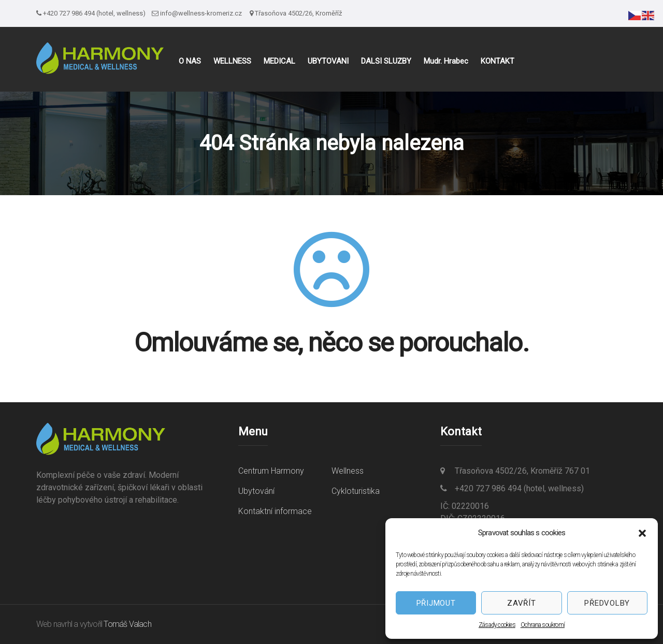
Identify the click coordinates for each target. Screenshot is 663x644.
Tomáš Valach (127, 624)
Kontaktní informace (275, 511)
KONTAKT (498, 61)
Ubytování (256, 491)
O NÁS (190, 61)
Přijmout (436, 603)
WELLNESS (232, 61)
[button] (642, 533)
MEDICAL (279, 61)
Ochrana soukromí (543, 625)
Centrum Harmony (271, 471)
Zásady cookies (497, 625)
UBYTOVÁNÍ (328, 61)
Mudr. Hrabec (446, 61)
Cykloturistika (356, 491)
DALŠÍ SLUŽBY (386, 61)
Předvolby (607, 603)
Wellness (348, 471)
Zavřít (522, 603)
